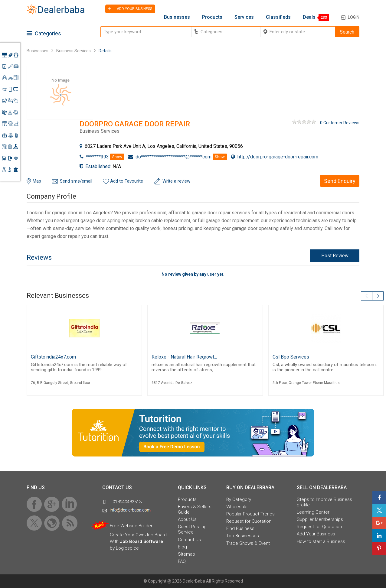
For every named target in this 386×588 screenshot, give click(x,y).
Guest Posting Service (192, 529)
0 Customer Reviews (340, 123)
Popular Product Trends (250, 514)
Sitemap (186, 554)
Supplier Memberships (320, 519)
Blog (182, 547)
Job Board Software (141, 541)
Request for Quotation (249, 521)
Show (117, 157)
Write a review (176, 181)
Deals (309, 17)
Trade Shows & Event (248, 543)
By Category (239, 499)
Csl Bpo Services (291, 357)
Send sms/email (76, 181)
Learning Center (313, 512)
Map (37, 181)
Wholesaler (238, 507)
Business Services (74, 51)
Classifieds (278, 17)
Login (354, 17)
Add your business (129, 9)
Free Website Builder (131, 526)
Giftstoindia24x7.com (53, 357)
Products (212, 17)
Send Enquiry (340, 181)
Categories (44, 33)
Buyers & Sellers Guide (195, 509)
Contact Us (189, 540)
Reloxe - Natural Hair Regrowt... (184, 357)
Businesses (177, 17)
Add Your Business (316, 534)
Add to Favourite (127, 181)
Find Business (240, 528)
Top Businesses (243, 536)
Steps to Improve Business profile (324, 502)
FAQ (182, 561)
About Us (187, 519)
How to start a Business (321, 541)
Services (244, 17)
